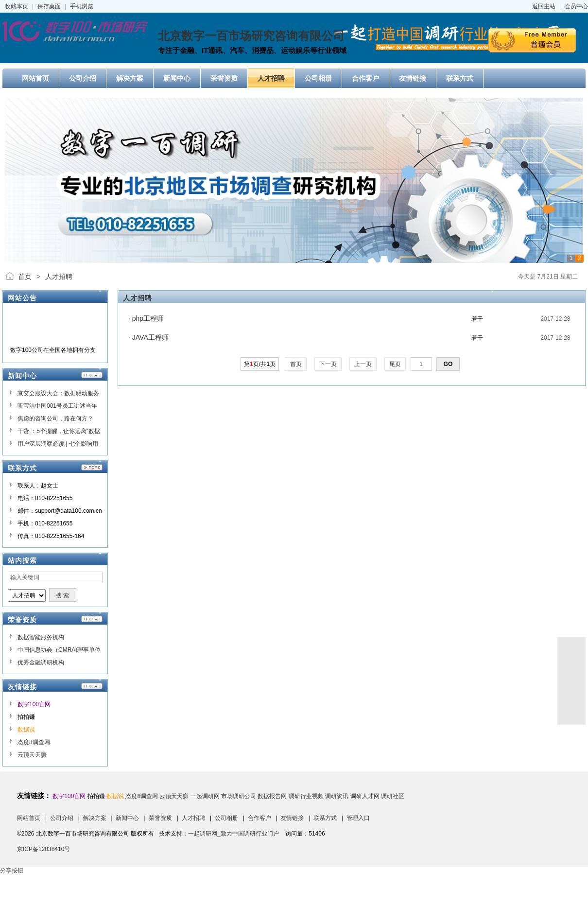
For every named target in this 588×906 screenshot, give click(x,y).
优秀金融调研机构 (41, 662)
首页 (25, 277)
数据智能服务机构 (41, 637)
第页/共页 (260, 364)
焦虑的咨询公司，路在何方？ (55, 418)
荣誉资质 (160, 818)
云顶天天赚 (32, 755)
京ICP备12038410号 (43, 849)
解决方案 (95, 818)
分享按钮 (12, 871)
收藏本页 (17, 6)
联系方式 (325, 818)
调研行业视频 (306, 796)
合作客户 (259, 818)
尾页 (395, 364)
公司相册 (226, 818)
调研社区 (393, 796)
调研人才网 (365, 796)
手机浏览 (82, 6)
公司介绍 (62, 818)
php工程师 (148, 318)
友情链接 (292, 818)
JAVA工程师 (150, 337)
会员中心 (576, 6)
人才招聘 (59, 277)
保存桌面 (49, 6)
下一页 (328, 364)
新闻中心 (127, 818)
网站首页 (29, 818)
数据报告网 (272, 796)
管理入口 (358, 818)
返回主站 (544, 6)
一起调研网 (205, 796)
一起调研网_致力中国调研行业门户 (233, 834)
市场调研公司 (239, 796)
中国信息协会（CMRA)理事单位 (59, 650)
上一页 (363, 364)
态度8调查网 (34, 742)
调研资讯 (337, 796)
